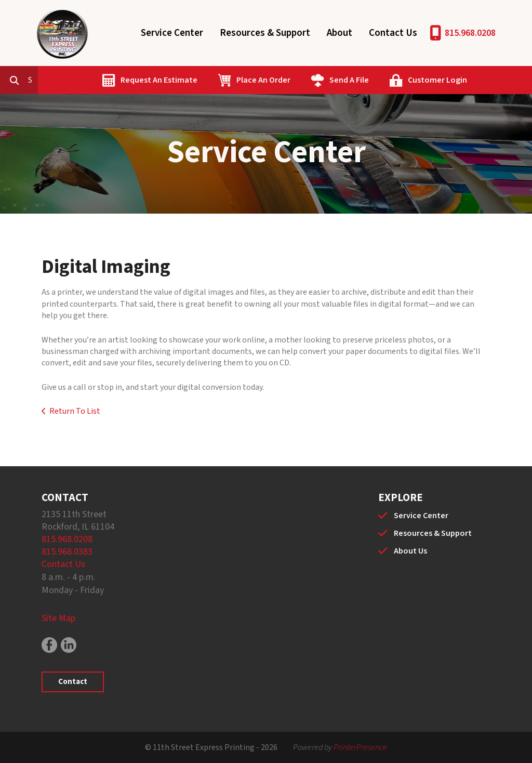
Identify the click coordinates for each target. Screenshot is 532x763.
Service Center (172, 33)
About (340, 33)
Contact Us (393, 33)
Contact (73, 682)
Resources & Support (265, 33)
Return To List (75, 411)
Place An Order (311, 80)
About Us (410, 551)
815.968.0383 (67, 552)
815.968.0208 (470, 33)
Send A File (396, 80)
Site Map (58, 618)
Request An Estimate (206, 80)
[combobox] (80, 80)
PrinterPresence (360, 747)
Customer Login (485, 80)
